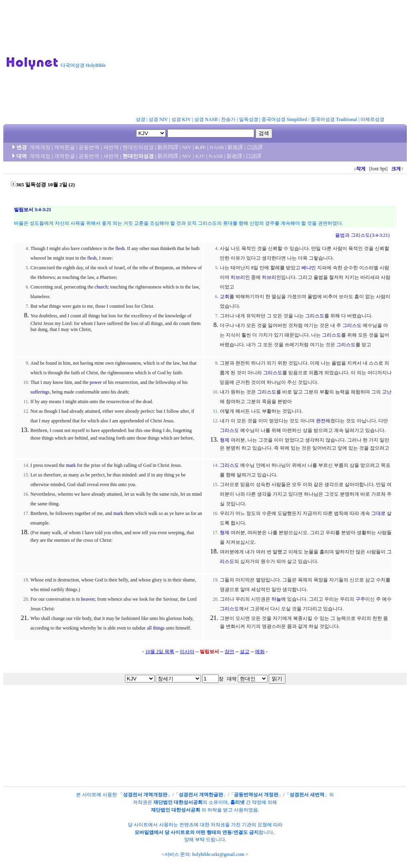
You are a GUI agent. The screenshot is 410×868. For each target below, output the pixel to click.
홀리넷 (237, 802)
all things (156, 628)
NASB (217, 147)
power (96, 382)
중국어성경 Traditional (334, 119)
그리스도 (315, 316)
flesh (120, 248)
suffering (39, 392)
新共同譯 (168, 147)
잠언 (229, 652)
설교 (245, 652)
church (101, 287)
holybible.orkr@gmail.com (218, 854)
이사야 (187, 652)
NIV (187, 147)
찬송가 (228, 119)
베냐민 (309, 268)
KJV (201, 147)
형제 (225, 440)
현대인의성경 (138, 147)
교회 (225, 297)
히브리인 (240, 277)
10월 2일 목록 (160, 652)
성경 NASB (206, 119)
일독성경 (249, 119)
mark (71, 465)
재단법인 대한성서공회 (178, 802)
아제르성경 (372, 119)
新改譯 (235, 147)
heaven (88, 599)
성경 (141, 119)
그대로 (378, 513)
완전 (321, 421)
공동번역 (89, 147)
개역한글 (64, 147)
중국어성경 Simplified (284, 119)
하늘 (276, 599)
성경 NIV (158, 119)
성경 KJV (181, 119)
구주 (360, 599)
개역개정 (40, 147)
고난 (387, 392)
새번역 (111, 147)
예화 (260, 652)
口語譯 (255, 147)
